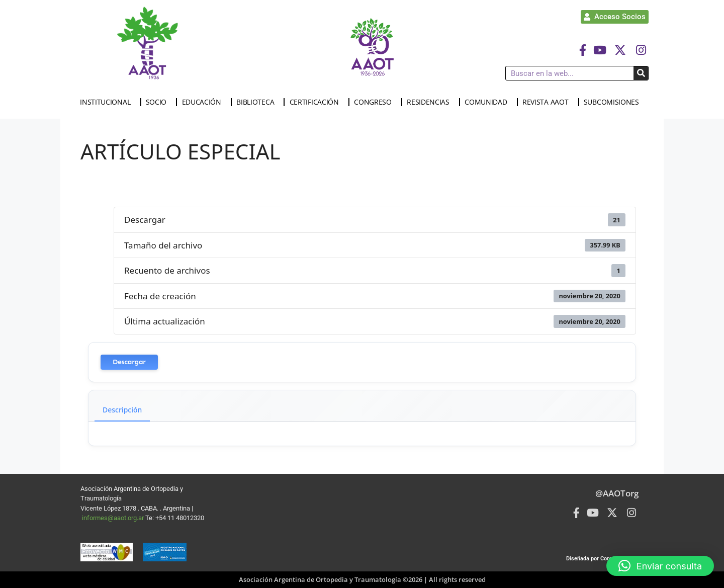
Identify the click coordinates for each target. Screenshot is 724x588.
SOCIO (159, 102)
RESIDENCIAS (431, 102)
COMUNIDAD (488, 102)
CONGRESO (375, 102)
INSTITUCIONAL (108, 102)
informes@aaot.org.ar (114, 518)
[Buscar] (641, 73)
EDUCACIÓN (204, 102)
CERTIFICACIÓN (317, 102)
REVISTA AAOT (548, 102)
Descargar (129, 362)
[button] (660, 566)
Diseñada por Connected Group (605, 559)
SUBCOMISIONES (614, 102)
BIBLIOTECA (258, 102)
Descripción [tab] (122, 410)
